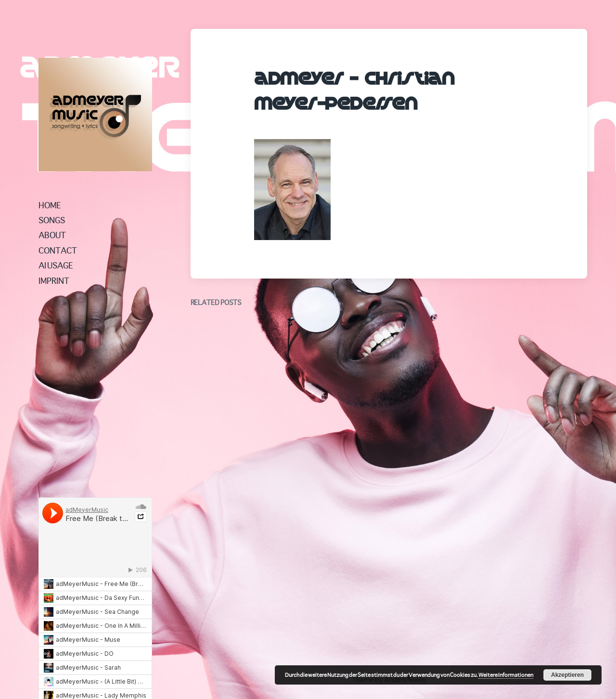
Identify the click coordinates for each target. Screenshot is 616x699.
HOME (50, 205)
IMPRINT (54, 280)
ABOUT (52, 235)
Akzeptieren (567, 675)
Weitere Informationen (506, 675)
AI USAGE (56, 265)
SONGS (52, 220)
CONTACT (58, 250)
